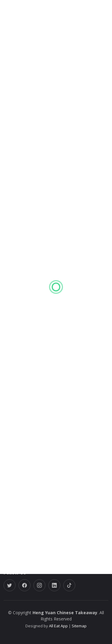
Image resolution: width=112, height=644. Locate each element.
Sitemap (79, 626)
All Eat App (58, 626)
